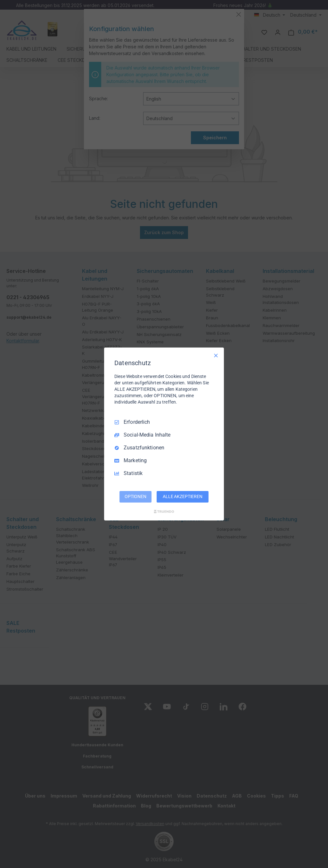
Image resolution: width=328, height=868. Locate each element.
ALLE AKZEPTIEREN (183, 496)
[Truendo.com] (164, 512)
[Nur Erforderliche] (216, 356)
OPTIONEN (135, 496)
